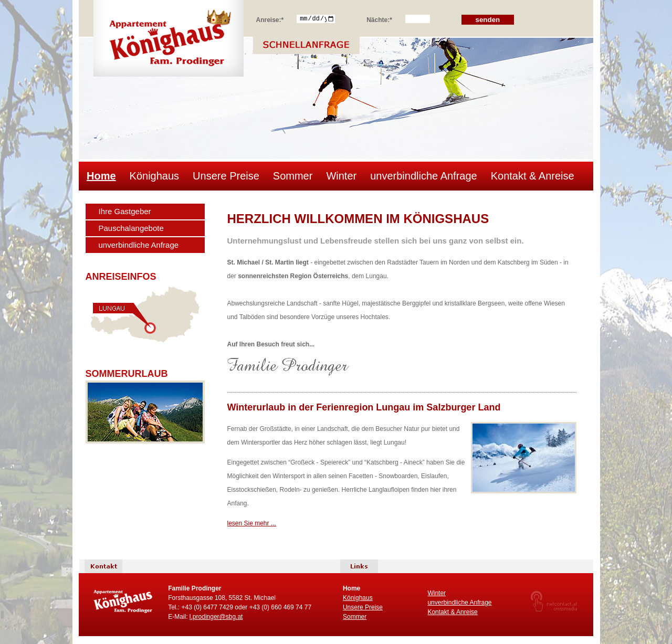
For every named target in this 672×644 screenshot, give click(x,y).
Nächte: (379, 18)
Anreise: (270, 18)
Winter (341, 176)
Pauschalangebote (131, 228)
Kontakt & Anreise (533, 176)
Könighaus (155, 176)
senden (488, 20)
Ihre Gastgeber (125, 211)
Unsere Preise (226, 176)
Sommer (293, 176)
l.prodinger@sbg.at (216, 617)
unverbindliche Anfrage (423, 176)
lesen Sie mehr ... (252, 523)
